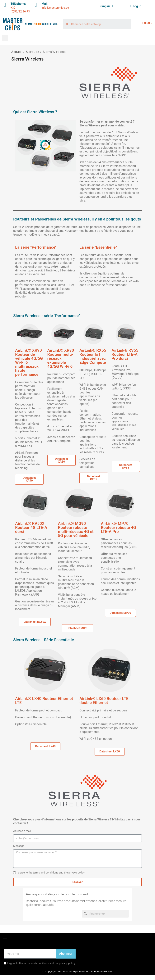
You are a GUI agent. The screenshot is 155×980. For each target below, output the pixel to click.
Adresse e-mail (22, 831)
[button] (29, 479)
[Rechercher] (105, 914)
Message (19, 846)
